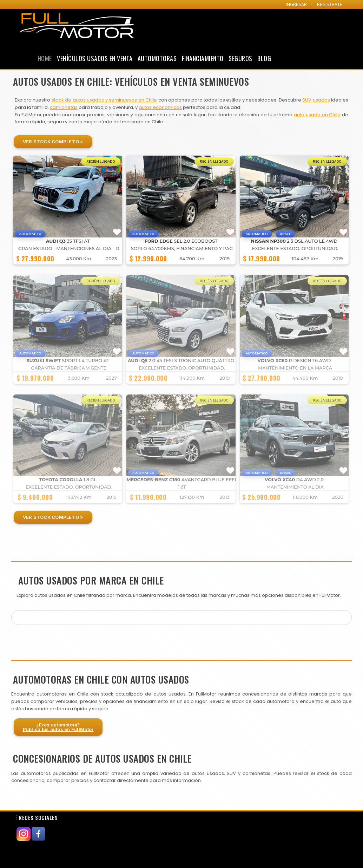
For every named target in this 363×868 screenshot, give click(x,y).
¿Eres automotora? (58, 727)
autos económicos (160, 107)
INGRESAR (296, 4)
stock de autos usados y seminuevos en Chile (104, 100)
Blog (264, 58)
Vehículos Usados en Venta (95, 58)
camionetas (64, 107)
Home (45, 58)
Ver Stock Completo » (53, 142)
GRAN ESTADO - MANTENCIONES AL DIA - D (69, 249)
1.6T (182, 487)
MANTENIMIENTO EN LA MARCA (295, 368)
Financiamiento (203, 58)
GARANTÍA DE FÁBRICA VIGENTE (69, 368)
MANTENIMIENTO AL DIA (295, 487)
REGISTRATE (330, 4)
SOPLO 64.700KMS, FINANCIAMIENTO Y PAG (182, 249)
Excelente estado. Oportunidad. (295, 249)
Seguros (240, 58)
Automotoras (157, 58)
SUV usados (316, 100)
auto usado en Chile (317, 115)
